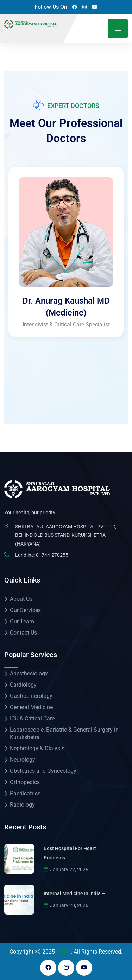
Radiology (22, 805)
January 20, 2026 (66, 905)
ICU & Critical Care (32, 718)
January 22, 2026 (66, 870)
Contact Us (23, 633)
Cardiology (23, 685)
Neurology (23, 760)
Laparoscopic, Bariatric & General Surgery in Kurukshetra (64, 733)
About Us (21, 599)
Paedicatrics (25, 793)
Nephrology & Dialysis (37, 748)
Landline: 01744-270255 (42, 555)
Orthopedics (25, 782)
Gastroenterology (31, 696)
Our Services (25, 610)
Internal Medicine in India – (74, 893)
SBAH (64, 952)
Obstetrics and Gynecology (43, 771)
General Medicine (31, 707)
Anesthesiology (29, 673)
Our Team (22, 621)
